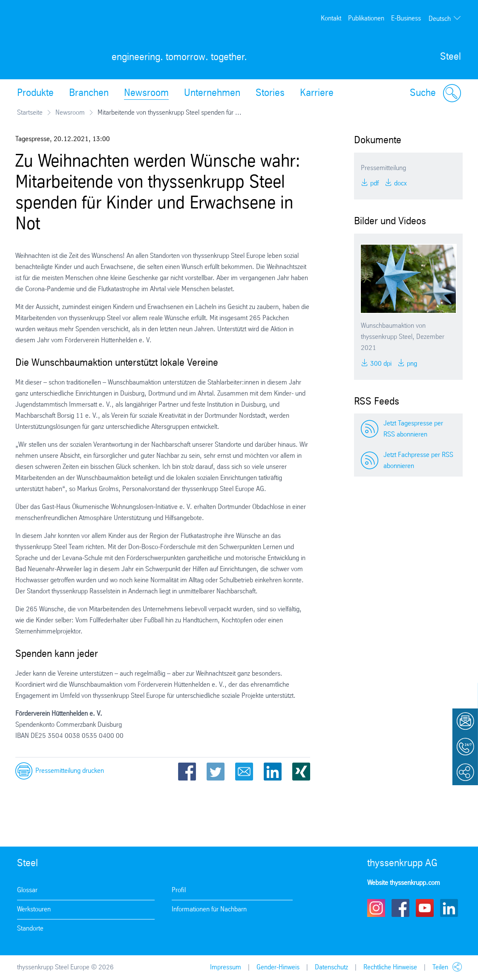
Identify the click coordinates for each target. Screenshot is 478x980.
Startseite (30, 113)
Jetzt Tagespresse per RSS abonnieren (413, 429)
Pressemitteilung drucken (70, 771)
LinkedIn (273, 772)
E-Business (406, 19)
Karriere (317, 93)
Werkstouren (34, 909)
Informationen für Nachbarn (209, 909)
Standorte (30, 929)
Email (244, 772)
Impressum (226, 967)
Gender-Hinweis (278, 967)
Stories (270, 93)
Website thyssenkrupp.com (404, 883)
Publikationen (366, 19)
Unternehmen (212, 93)
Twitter (216, 772)
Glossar (27, 890)
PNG (411, 364)
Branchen (89, 93)
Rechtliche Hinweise (390, 967)
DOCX (400, 184)
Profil (179, 890)
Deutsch (440, 19)
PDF (374, 184)
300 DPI (380, 364)
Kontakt (331, 19)
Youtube (425, 908)
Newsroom (146, 93)
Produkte (35, 93)
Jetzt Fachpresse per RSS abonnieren (418, 461)
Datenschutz (331, 967)
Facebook (187, 772)
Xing (301, 772)
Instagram (376, 908)
